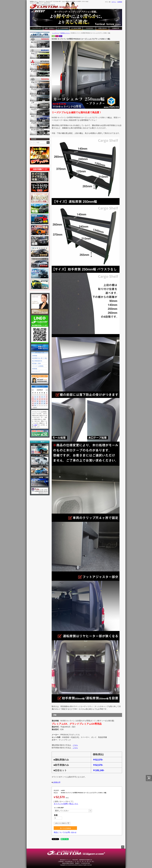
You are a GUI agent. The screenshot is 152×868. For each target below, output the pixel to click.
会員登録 (120, 2)
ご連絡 (35, 425)
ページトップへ (123, 847)
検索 (48, 143)
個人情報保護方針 (37, 361)
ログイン (114, 2)
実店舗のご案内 (36, 363)
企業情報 (35, 356)
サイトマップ (36, 371)
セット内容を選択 (59, 808)
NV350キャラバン (65, 33)
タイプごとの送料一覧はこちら (66, 804)
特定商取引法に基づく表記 (40, 358)
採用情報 (35, 369)
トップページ (56, 33)
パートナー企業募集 (38, 366)
